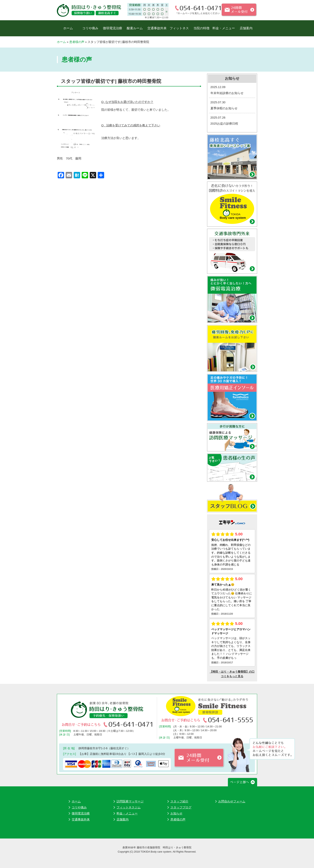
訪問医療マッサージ (130, 801)
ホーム (68, 28)
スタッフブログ (181, 807)
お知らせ (176, 813)
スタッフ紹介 (179, 801)
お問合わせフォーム (232, 801)
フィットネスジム (129, 807)
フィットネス (179, 28)
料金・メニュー (224, 28)
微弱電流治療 (113, 28)
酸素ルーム (135, 28)
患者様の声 (77, 42)
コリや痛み (90, 28)
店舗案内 (246, 28)
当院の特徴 (201, 28)
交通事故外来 (157, 28)
